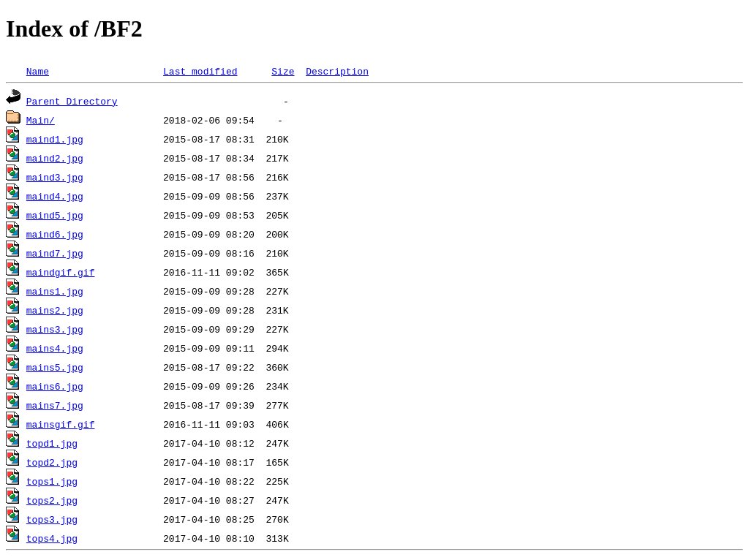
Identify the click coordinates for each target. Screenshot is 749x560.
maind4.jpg (55, 196)
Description (337, 71)
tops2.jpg (52, 500)
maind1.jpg (55, 139)
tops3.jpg (52, 519)
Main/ (41, 120)
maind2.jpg (55, 158)
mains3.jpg (55, 329)
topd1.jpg (52, 443)
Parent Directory (72, 101)
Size (283, 71)
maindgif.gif (61, 272)
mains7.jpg (55, 405)
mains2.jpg (55, 310)
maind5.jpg (55, 215)
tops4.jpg (52, 538)
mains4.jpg (55, 348)
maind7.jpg (55, 253)
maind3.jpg (55, 177)
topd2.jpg (52, 462)
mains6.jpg (55, 386)
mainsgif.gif (61, 424)
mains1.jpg (55, 291)
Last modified (200, 71)
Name (38, 71)
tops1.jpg (52, 481)
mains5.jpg (55, 367)
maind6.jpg (55, 234)
